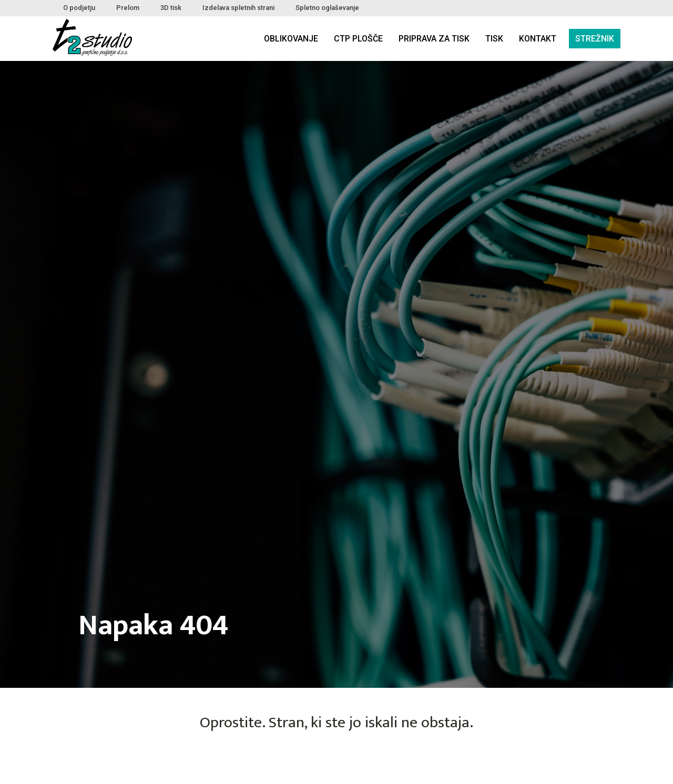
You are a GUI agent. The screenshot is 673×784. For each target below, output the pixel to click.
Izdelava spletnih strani (238, 8)
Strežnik (595, 39)
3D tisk (171, 8)
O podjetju (79, 8)
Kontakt (538, 39)
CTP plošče (358, 39)
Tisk (494, 39)
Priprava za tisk (434, 39)
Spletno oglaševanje (327, 8)
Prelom (128, 8)
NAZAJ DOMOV (336, 761)
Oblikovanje (291, 39)
